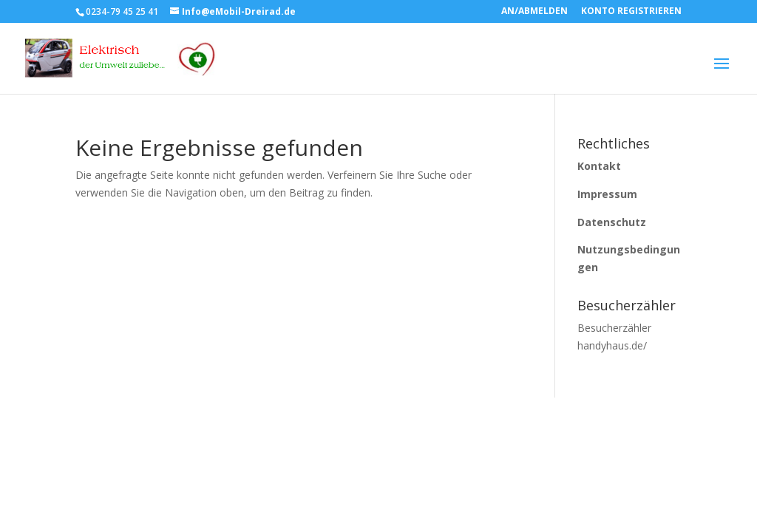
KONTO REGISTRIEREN (631, 12)
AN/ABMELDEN (534, 12)
